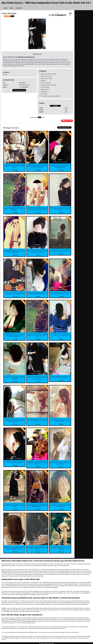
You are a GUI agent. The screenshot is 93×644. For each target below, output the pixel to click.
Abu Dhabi (21, 56)
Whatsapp (15, 169)
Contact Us (19, 6)
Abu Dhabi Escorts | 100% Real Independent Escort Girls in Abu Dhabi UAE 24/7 (46, 3)
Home (6, 6)
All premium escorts (64, 127)
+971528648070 (57, 14)
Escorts (11, 6)
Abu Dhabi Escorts (30, 56)
